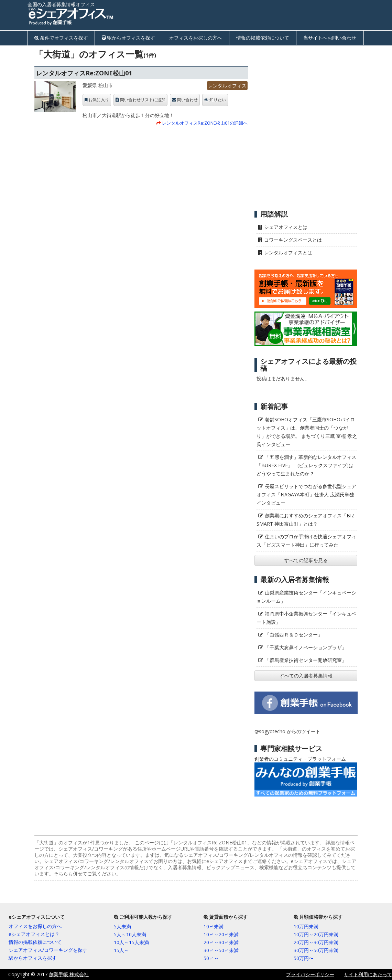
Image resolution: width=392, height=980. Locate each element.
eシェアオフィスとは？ (34, 934)
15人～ (121, 950)
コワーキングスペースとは (293, 240)
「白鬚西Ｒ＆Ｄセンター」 (294, 635)
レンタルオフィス (227, 86)
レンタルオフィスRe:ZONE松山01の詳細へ (205, 123)
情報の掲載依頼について (263, 38)
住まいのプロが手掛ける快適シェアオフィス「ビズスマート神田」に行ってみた (306, 541)
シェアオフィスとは (286, 227)
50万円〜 (304, 958)
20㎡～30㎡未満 (221, 942)
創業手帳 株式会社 (69, 974)
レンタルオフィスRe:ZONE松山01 (84, 73)
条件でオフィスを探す (64, 38)
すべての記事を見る (306, 560)
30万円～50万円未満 (316, 950)
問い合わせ (187, 100)
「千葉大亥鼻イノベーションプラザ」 (306, 647)
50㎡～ (211, 958)
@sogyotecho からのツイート (287, 731)
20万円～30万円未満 (316, 942)
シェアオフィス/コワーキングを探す (48, 950)
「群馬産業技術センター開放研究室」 (306, 660)
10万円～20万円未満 (316, 934)
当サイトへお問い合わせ (330, 38)
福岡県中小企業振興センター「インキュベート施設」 (306, 618)
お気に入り (99, 100)
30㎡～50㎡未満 (221, 950)
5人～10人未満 (130, 934)
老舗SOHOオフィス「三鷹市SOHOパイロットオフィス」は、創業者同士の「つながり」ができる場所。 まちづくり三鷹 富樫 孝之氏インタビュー (307, 432)
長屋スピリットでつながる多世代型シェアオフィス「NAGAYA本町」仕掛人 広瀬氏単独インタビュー (306, 494)
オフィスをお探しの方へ (196, 38)
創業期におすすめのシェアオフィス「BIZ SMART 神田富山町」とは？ (306, 520)
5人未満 (122, 926)
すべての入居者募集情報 (306, 676)
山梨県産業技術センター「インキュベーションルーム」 (306, 597)
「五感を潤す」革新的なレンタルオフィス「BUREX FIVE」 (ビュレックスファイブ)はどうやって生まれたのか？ (306, 465)
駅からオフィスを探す (131, 38)
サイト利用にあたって (368, 974)
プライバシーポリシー (310, 974)
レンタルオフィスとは (288, 252)
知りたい (218, 100)
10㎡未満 (214, 926)
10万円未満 (306, 926)
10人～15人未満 (131, 942)
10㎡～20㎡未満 (221, 934)
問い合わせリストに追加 (143, 100)
